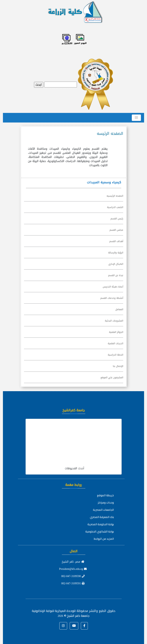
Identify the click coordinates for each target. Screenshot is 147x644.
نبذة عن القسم (116, 275)
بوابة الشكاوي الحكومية (100, 531)
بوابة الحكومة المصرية (101, 524)
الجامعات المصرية (103, 510)
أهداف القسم (116, 241)
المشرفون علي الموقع (112, 377)
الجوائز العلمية (116, 332)
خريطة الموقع (105, 495)
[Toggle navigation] (136, 118)
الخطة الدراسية (115, 355)
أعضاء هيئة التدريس (113, 287)
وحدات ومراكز (106, 503)
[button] (84, 626)
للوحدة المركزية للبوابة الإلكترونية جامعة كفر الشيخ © (61, 613)
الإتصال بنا (118, 366)
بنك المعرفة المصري (102, 517)
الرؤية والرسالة (116, 253)
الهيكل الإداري (116, 264)
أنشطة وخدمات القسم (112, 298)
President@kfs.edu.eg (73, 569)
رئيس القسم (117, 219)
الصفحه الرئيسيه (115, 196)
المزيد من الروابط (104, 539)
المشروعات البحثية (114, 321)
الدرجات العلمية (115, 343)
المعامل (119, 309)
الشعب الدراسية (115, 207)
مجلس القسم (116, 230)
